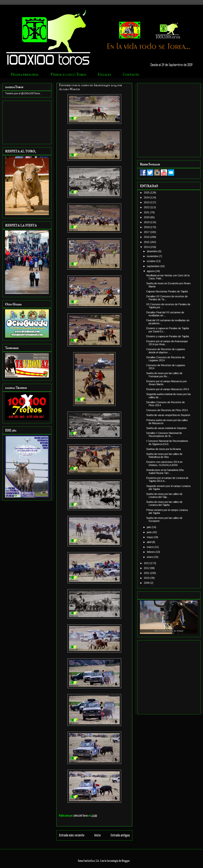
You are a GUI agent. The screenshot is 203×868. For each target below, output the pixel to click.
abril (149, 542)
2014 (147, 247)
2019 (147, 222)
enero (150, 557)
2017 (147, 232)
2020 (147, 217)
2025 (147, 193)
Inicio (98, 835)
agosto (151, 271)
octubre (151, 261)
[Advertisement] (35, 119)
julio (149, 527)
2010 (147, 578)
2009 (147, 583)
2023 (147, 202)
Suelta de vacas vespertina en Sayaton (168, 415)
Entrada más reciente (72, 835)
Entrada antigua (120, 835)
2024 (147, 198)
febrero (151, 552)
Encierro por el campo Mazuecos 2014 (168, 389)
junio (150, 532)
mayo (150, 537)
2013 (147, 563)
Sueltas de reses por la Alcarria (164, 449)
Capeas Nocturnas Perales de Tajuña (167, 291)
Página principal (25, 74)
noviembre (153, 256)
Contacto (131, 74)
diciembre (153, 251)
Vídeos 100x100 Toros (68, 74)
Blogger (126, 861)
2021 (147, 212)
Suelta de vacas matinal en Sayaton (166, 428)
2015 (147, 242)
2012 (147, 568)
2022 (147, 207)
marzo (151, 547)
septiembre (154, 266)
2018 (147, 227)
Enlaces (105, 74)
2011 (147, 573)
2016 (147, 237)
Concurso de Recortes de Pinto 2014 (167, 410)
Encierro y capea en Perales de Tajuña (168, 336)
